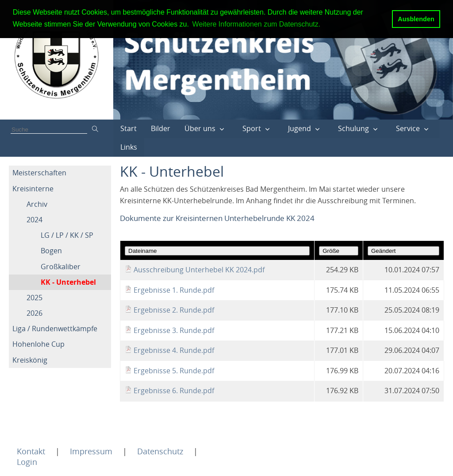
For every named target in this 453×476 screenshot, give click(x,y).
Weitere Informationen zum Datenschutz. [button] (257, 24)
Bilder (161, 128)
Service (408, 128)
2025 (35, 298)
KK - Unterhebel (68, 282)
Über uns (200, 128)
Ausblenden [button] (416, 19)
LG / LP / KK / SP (67, 235)
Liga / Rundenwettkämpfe (55, 329)
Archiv (37, 204)
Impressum (91, 451)
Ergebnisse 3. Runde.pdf (174, 330)
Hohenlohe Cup (38, 344)
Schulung (353, 128)
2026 (35, 313)
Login (27, 462)
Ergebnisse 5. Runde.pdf (174, 371)
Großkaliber (61, 267)
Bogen (51, 251)
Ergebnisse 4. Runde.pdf (174, 350)
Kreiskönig (30, 360)
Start (129, 128)
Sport (252, 128)
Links (129, 147)
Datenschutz (160, 451)
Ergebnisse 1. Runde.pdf (174, 290)
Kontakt (31, 451)
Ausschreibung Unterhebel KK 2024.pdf (199, 270)
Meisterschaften (39, 173)
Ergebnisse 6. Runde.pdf (174, 391)
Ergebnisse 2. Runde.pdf (174, 310)
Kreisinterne (33, 189)
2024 (35, 220)
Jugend (299, 128)
